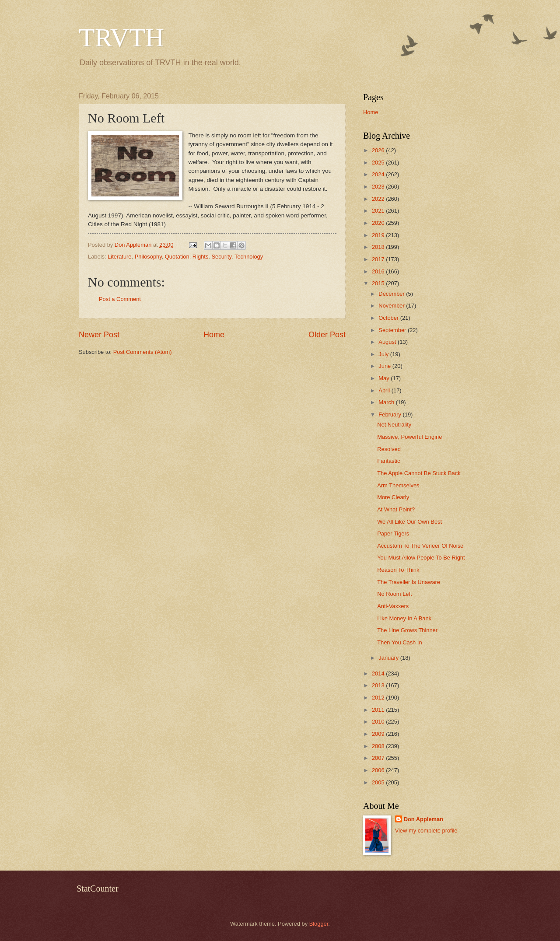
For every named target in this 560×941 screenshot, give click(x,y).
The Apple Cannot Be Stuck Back (419, 473)
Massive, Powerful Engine (409, 437)
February (390, 415)
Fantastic (388, 461)
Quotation (177, 257)
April (385, 390)
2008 (379, 746)
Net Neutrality (394, 425)
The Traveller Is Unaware (409, 582)
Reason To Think (398, 570)
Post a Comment (120, 299)
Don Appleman (423, 819)
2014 (379, 673)
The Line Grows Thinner (407, 630)
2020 (379, 223)
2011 (379, 710)
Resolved (389, 449)
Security (222, 257)
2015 (379, 283)
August (388, 342)
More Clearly (393, 497)
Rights (201, 257)
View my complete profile (426, 831)
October (389, 318)
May (385, 378)
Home (214, 335)
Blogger (319, 924)
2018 (379, 247)
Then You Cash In (399, 642)
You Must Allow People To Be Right (421, 558)
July (384, 354)
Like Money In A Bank (404, 618)
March (387, 402)
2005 (379, 782)
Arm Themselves (398, 485)
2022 (379, 199)
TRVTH (121, 38)
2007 (379, 758)
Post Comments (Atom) (143, 352)
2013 (379, 685)
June (385, 366)
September (393, 330)
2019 (379, 235)
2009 (379, 734)
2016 (379, 271)
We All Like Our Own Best (409, 522)
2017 (379, 259)
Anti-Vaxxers (393, 606)
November (392, 306)
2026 (379, 150)
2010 (379, 722)
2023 (379, 187)
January (389, 658)
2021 (379, 211)
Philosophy (148, 257)
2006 (379, 770)
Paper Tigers (393, 533)
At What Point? (396, 509)
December (392, 294)
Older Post (327, 335)
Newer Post (99, 335)
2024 (379, 174)
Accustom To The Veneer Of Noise (420, 546)
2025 (379, 163)
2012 (379, 698)
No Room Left (394, 594)
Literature (119, 257)
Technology (249, 257)
